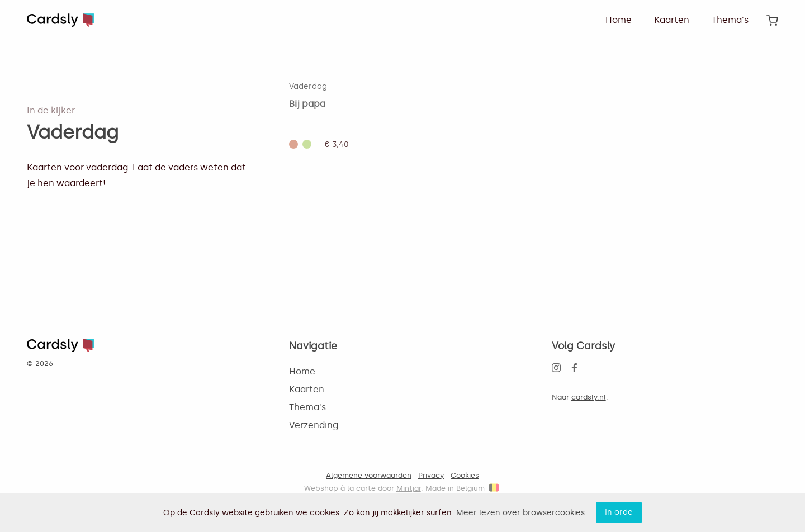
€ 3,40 (337, 144)
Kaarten (672, 20)
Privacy (431, 475)
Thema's (730, 20)
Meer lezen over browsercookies (520, 512)
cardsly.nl (589, 397)
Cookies (465, 475)
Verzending (314, 425)
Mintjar (409, 488)
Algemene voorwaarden (369, 475)
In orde (619, 512)
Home (619, 20)
